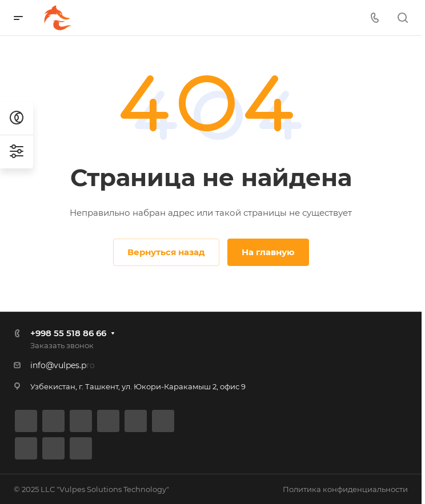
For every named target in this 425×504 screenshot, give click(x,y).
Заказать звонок (62, 345)
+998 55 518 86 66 (68, 333)
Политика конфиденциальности (345, 489)
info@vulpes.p (58, 365)
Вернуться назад (166, 252)
